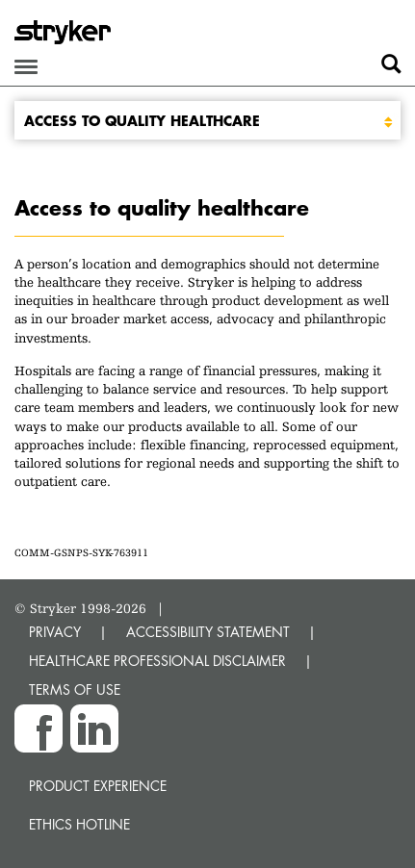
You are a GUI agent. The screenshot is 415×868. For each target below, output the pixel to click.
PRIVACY (55, 632)
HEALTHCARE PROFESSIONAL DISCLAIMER (157, 661)
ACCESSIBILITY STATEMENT (208, 632)
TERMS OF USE (75, 689)
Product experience (98, 786)
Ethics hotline (79, 824)
